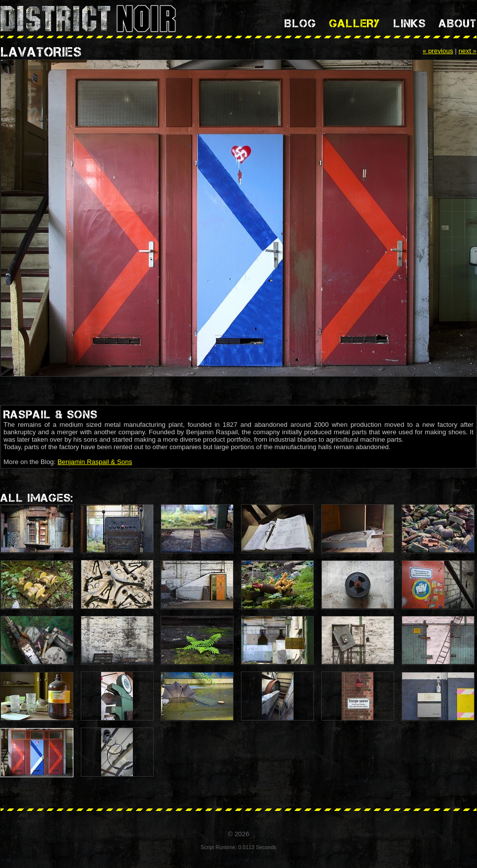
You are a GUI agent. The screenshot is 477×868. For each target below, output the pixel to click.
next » (468, 51)
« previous (438, 51)
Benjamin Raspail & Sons (95, 462)
